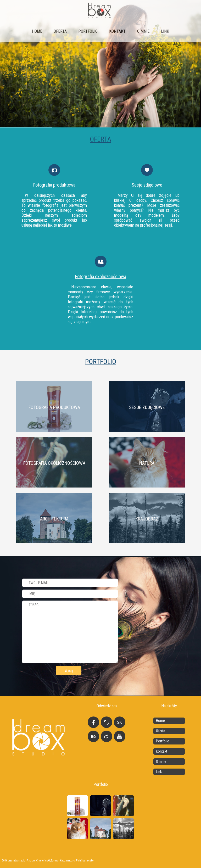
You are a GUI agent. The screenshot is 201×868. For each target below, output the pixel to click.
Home (37, 31)
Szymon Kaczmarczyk (63, 861)
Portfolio (88, 31)
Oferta (60, 31)
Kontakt (117, 31)
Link (159, 772)
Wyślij (69, 670)
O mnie (143, 31)
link (165, 31)
